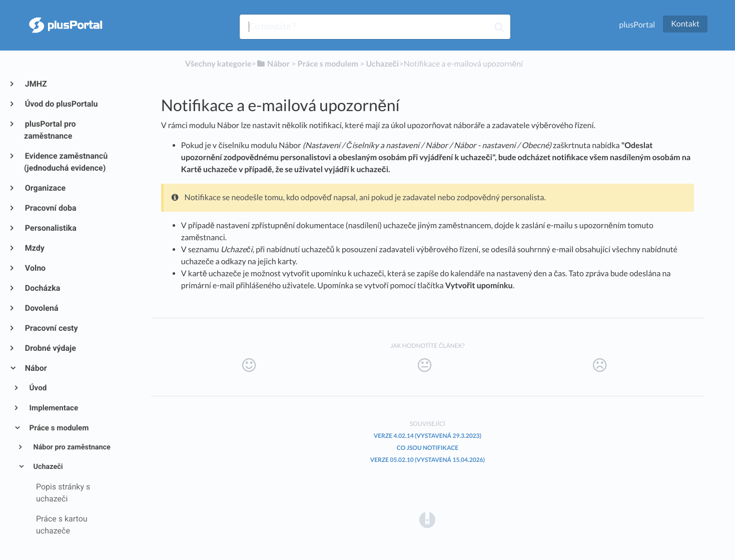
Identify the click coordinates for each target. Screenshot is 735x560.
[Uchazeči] (382, 64)
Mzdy (34, 248)
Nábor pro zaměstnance (71, 447)
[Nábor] (273, 64)
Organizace (45, 188)
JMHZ (36, 84)
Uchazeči (47, 467)
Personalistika (50, 228)
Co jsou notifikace (428, 448)
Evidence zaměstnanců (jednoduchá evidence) (66, 162)
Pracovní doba (50, 208)
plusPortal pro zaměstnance (50, 130)
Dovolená (41, 308)
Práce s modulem (59, 428)
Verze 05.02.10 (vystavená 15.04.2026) (428, 460)
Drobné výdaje (50, 348)
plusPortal (637, 25)
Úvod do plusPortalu (61, 104)
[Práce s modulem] (328, 64)
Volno (35, 268)
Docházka (42, 288)
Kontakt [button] (685, 24)
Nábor (36, 368)
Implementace (53, 408)
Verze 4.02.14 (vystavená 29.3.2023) (428, 436)
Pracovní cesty (51, 328)
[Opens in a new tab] (427, 519)
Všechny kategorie (218, 64)
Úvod (38, 388)
